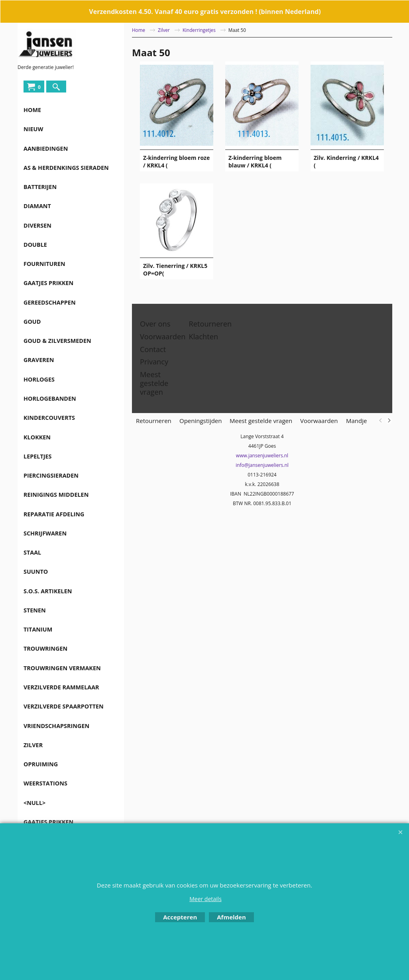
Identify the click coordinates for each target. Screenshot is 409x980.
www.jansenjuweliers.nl (262, 456)
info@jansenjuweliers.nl (262, 465)
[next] (389, 421)
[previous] (381, 421)
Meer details (205, 899)
